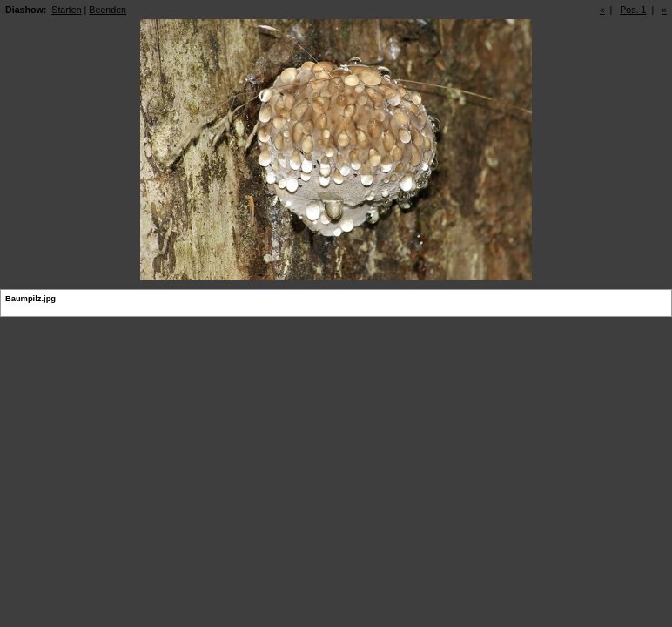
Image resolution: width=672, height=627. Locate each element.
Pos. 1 (633, 10)
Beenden (108, 10)
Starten (66, 10)
